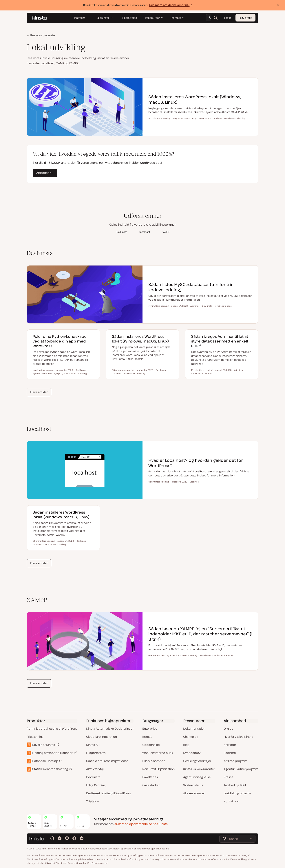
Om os (228, 729)
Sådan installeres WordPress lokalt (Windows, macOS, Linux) (195, 99)
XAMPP (166, 232)
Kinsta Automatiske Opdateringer (110, 729)
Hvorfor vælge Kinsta (238, 737)
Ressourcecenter (43, 35)
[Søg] (216, 18)
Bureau (147, 737)
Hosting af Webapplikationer (52, 753)
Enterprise (150, 729)
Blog (186, 745)
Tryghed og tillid (235, 785)
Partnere (230, 753)
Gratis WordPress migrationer (107, 761)
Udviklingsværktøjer (197, 761)
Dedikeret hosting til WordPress (109, 793)
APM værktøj (95, 769)
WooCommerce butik (158, 753)
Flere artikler (39, 392)
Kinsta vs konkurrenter (199, 769)
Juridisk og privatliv (237, 793)
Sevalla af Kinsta (44, 745)
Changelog (191, 737)
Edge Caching (96, 785)
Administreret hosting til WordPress (52, 729)
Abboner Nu (45, 173)
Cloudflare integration (102, 737)
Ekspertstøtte (96, 753)
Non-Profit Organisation (158, 769)
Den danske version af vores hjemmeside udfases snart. (138, 5)
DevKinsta (121, 232)
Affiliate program (236, 761)
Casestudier (151, 785)
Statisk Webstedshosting (50, 769)
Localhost (145, 232)
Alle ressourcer (194, 793)
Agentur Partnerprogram (241, 769)
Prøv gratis (245, 18)
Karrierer (230, 745)
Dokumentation (194, 729)
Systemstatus (193, 785)
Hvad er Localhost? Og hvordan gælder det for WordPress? (196, 463)
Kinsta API (93, 745)
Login (228, 18)
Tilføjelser (93, 801)
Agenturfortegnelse (197, 777)
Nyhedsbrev (192, 753)
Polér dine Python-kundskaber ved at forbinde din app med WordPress (60, 341)
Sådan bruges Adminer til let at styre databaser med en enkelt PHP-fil (220, 341)
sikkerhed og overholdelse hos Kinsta (141, 824)
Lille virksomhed (154, 761)
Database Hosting (45, 761)
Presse (229, 777)
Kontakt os (231, 801)
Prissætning (35, 737)
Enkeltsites (150, 777)
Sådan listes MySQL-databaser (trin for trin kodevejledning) (191, 287)
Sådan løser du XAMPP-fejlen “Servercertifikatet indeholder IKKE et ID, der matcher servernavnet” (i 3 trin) (200, 634)
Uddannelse (151, 745)
